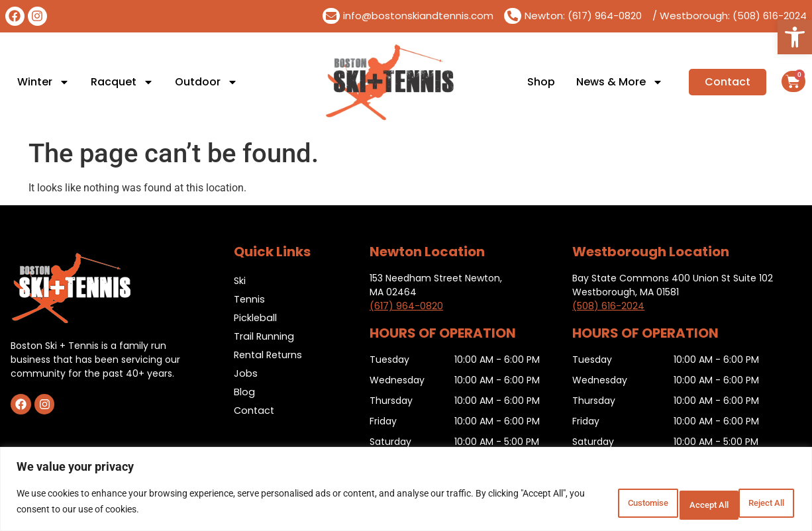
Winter (43, 82)
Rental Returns (270, 355)
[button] (795, 37)
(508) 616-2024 (608, 306)
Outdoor (206, 82)
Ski (240, 280)
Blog (244, 392)
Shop (541, 82)
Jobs (246, 373)
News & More (620, 82)
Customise (584, 504)
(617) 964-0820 (406, 306)
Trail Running (264, 336)
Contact (255, 410)
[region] (406, 492)
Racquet (122, 82)
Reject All (670, 504)
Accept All (755, 504)
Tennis (250, 299)
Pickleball (256, 317)
